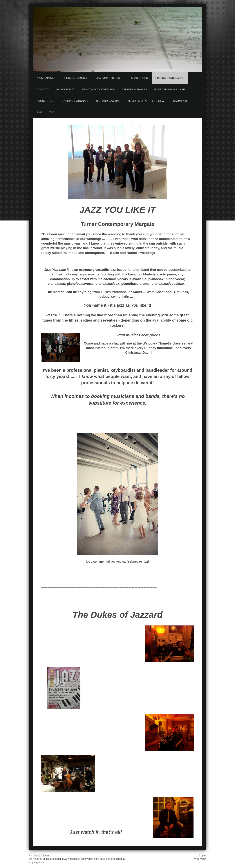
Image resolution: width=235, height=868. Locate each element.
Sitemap (45, 855)
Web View (200, 859)
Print (34, 855)
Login (203, 855)
